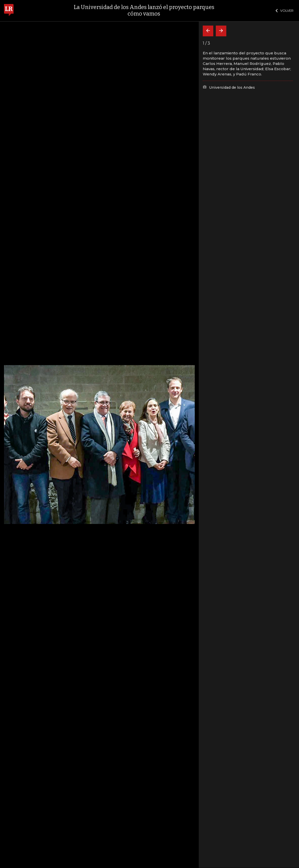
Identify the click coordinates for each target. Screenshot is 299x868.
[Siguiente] (221, 31)
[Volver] (208, 31)
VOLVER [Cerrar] (285, 11)
